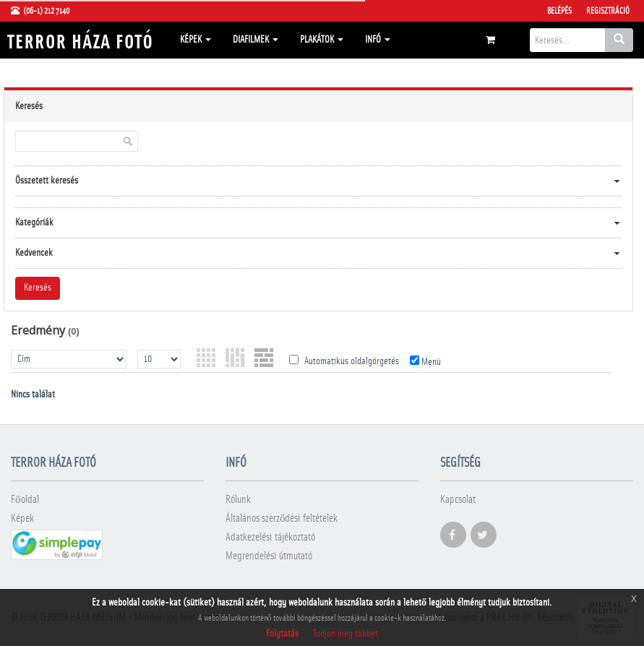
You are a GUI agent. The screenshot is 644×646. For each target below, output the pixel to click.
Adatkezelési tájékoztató (270, 537)
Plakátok (322, 40)
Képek (196, 40)
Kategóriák (34, 223)
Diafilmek (256, 40)
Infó (378, 40)
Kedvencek (34, 253)
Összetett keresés (47, 181)
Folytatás (282, 634)
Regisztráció (608, 11)
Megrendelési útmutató (269, 556)
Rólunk (238, 500)
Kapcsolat (458, 500)
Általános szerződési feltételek (282, 518)
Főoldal (25, 500)
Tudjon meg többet (345, 634)
